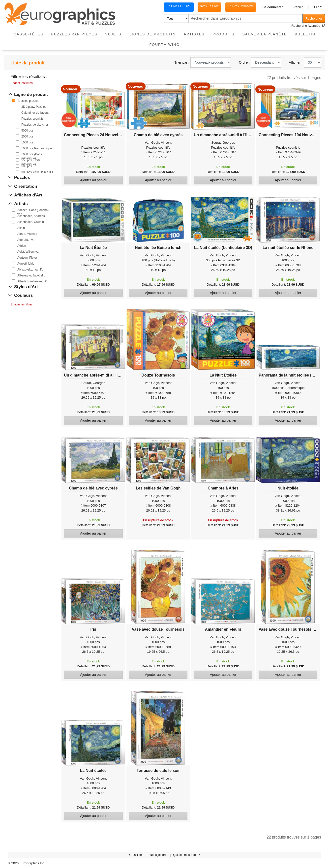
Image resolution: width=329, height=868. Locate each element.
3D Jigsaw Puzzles (34, 107)
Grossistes (137, 855)
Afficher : (296, 62)
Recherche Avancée (308, 26)
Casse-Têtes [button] (28, 34)
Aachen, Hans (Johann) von (33, 210)
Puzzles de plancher (35, 125)
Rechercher (314, 18)
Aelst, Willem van (29, 252)
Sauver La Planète (265, 34)
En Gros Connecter (241, 6)
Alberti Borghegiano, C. (33, 281)
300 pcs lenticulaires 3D (37, 172)
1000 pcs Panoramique (37, 148)
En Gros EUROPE (179, 6)
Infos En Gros (209, 6)
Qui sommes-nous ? (186, 855)
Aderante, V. (26, 240)
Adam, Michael (27, 234)
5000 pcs (27, 131)
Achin (21, 228)
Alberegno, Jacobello (31, 275)
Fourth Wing (164, 45)
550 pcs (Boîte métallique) (31, 160)
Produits (225, 33)
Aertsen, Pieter (27, 258)
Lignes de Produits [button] (153, 34)
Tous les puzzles (28, 101)
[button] (276, 7)
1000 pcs (27, 142)
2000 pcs (27, 136)
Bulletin (305, 34)
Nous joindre (159, 855)
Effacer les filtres (22, 83)
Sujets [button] (113, 34)
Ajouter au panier (93, 180)
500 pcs (27, 166)
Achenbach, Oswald (31, 222)
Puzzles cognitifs (32, 119)
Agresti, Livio (26, 264)
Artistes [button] (194, 34)
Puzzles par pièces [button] (74, 34)
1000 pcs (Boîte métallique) (32, 154)
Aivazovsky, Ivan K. (30, 270)
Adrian (22, 246)
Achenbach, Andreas (31, 216)
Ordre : (244, 62)
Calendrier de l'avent (35, 113)
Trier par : (182, 62)
